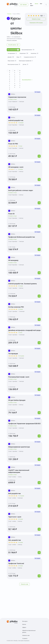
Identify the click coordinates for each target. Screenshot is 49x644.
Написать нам (26, 635)
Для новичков (10, 80)
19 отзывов (21, 356)
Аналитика (35, 53)
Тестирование (12, 53)
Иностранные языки (14, 64)
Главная (9, 14)
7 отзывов (21, 123)
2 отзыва (20, 169)
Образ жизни (12, 61)
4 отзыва (20, 519)
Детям (26, 64)
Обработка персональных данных (29, 631)
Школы (36, 4)
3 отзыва (20, 286)
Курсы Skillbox (17, 14)
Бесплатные (15, 79)
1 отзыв (20, 146)
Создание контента (30, 57)
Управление (24, 53)
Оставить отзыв (12, 99)
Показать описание (12, 40)
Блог (41, 4)
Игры (19, 57)
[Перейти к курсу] (39, 110)
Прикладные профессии (26, 61)
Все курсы (32, 5)
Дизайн (11, 57)
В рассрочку (20, 79)
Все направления (13, 50)
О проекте (25, 638)
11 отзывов (21, 496)
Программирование (28, 50)
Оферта (24, 627)
